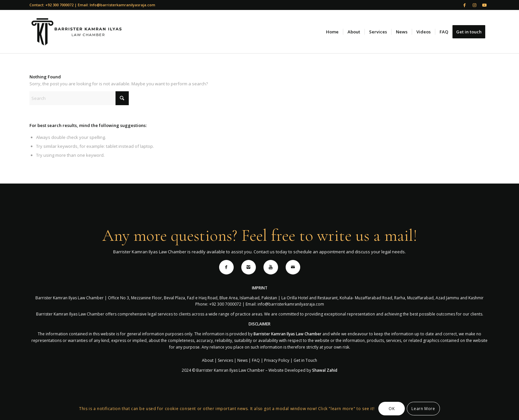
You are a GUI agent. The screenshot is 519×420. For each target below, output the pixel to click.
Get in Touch (305, 360)
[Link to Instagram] (474, 5)
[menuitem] (332, 32)
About (208, 360)
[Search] (79, 98)
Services (225, 360)
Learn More (423, 409)
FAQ (256, 360)
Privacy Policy (277, 360)
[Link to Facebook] (465, 5)
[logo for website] (76, 32)
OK (392, 409)
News (242, 360)
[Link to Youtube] (485, 5)
